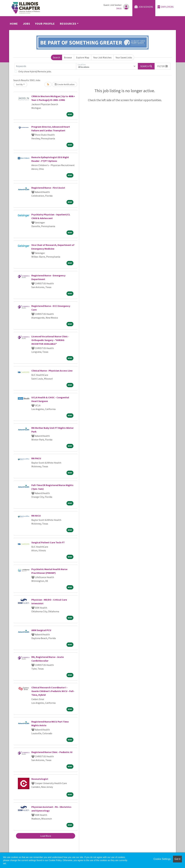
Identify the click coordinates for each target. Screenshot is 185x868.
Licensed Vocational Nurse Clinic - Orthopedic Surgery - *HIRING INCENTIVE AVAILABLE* (50, 340)
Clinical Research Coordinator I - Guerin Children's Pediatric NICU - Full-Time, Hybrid (53, 691)
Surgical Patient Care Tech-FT (48, 542)
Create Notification (65, 84)
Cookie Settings (162, 859)
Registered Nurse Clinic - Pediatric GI (52, 752)
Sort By (19, 84)
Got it (177, 859)
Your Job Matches (102, 57)
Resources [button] (68, 24)
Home (14, 24)
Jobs (27, 24)
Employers (166, 7)
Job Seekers (144, 7)
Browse (68, 57)
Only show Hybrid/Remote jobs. (35, 71)
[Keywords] (45, 66)
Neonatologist (40, 779)
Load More (46, 836)
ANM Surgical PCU (41, 630)
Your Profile (45, 24)
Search (56, 57)
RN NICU (36, 516)
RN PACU (36, 458)
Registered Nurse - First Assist (48, 188)
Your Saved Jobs (124, 57)
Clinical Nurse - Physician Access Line (52, 371)
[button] (163, 66)
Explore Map (83, 57)
